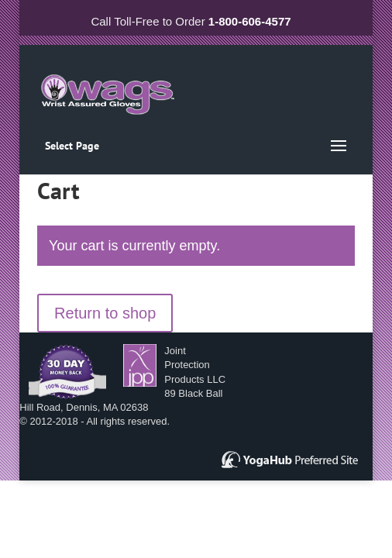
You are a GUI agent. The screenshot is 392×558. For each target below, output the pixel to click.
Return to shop (105, 313)
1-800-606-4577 (250, 21)
